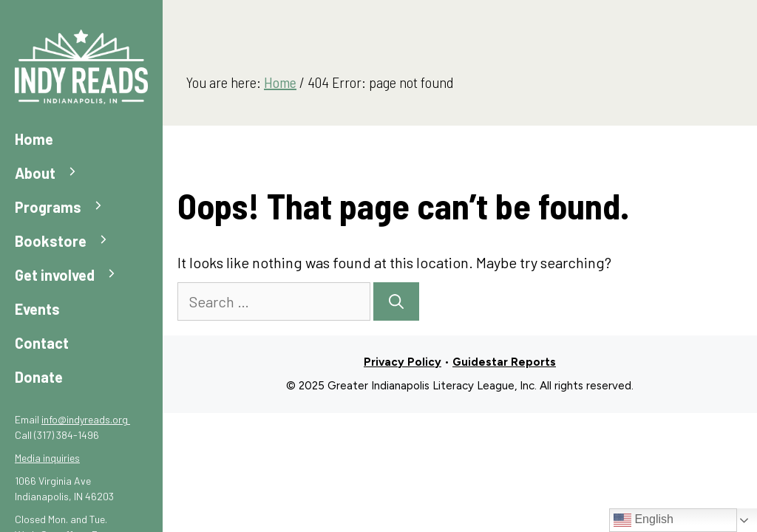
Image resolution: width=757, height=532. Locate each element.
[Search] (396, 301)
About (54, 173)
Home (34, 139)
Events (37, 309)
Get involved (73, 275)
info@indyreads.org (86, 419)
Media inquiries (47, 458)
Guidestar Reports (504, 362)
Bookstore (69, 241)
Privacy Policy (403, 362)
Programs (67, 207)
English (644, 520)
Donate (39, 377)
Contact (42, 343)
